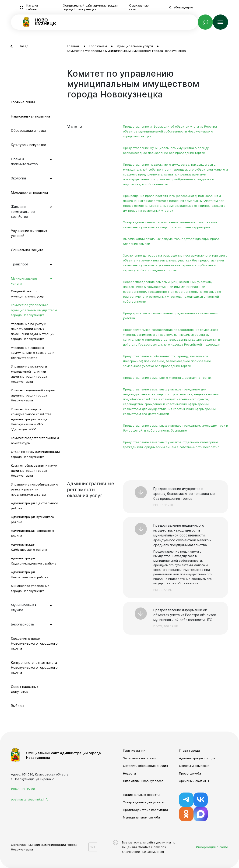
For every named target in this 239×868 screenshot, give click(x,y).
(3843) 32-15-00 (23, 789)
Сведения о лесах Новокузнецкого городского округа (34, 643)
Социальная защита (27, 250)
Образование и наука (28, 130)
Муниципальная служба (141, 817)
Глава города (189, 750)
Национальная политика (30, 116)
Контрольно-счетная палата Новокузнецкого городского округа (34, 667)
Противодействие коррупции (145, 810)
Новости (129, 773)
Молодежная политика (29, 192)
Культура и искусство (29, 145)
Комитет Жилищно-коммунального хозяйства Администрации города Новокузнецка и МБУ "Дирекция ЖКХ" (31, 419)
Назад (24, 46)
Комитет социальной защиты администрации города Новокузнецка (33, 395)
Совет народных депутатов (25, 689)
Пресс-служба (190, 773)
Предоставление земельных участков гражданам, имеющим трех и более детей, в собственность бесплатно (176, 428)
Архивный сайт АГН (194, 781)
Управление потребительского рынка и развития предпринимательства (35, 489)
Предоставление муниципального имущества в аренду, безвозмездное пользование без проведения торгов (166, 150)
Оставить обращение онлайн (145, 766)
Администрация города (197, 758)
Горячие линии (23, 102)
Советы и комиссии (194, 766)
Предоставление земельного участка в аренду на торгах (167, 378)
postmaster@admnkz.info (30, 799)
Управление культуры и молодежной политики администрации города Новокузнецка (29, 374)
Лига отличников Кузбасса (143, 781)
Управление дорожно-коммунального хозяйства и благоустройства (33, 353)
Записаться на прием (139, 758)
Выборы (18, 706)
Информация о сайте (212, 847)
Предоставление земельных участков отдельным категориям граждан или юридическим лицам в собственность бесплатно (171, 445)
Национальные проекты (142, 795)
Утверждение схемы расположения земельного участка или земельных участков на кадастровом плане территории (170, 225)
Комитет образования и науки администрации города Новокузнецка (34, 470)
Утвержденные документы (144, 802)
